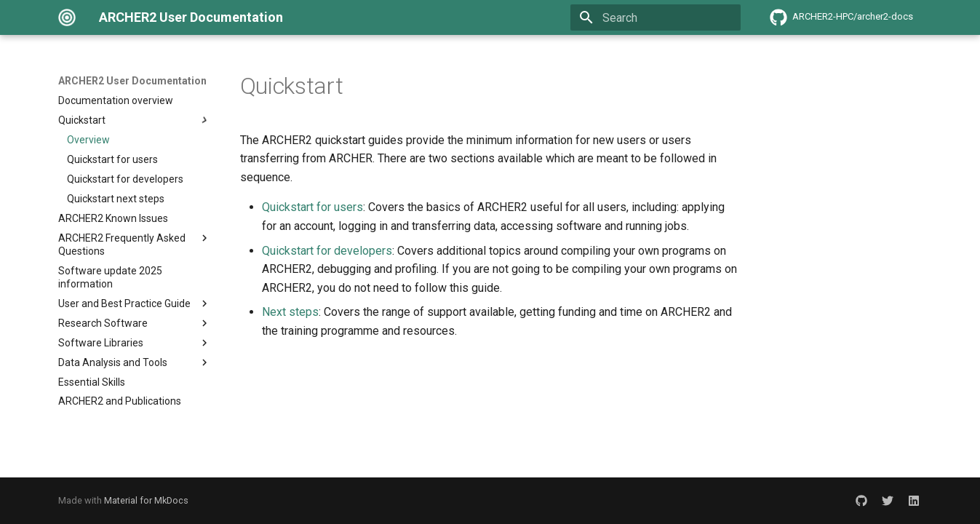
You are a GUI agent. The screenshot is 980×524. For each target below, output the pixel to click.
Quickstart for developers (327, 251)
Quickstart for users (312, 207)
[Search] (656, 17)
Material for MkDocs (146, 500)
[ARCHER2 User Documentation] (67, 17)
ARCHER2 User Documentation (132, 81)
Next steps (290, 312)
